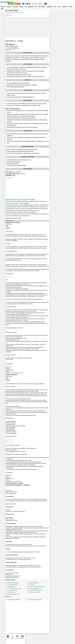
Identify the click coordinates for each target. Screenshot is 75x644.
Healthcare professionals (14, 594)
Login (2, 7)
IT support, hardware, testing (14, 588)
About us (25, 636)
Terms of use (37, 636)
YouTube (48, 636)
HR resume (32, 585)
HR (36, 5)
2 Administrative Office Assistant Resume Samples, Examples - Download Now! (27, 205)
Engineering (50, 5)
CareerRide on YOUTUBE (14, 600)
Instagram (53, 636)
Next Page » (9, 15)
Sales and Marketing (13, 585)
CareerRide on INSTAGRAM (36, 600)
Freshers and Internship (13, 583)
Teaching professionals (34, 592)
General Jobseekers (20, 13)
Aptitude (9, 5)
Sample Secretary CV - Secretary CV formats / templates (21, 212)
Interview (3, 5)
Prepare (38, 2)
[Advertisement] (27, 27)
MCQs (52, 11)
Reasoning (15, 5)
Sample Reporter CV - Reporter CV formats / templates (20, 200)
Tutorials (62, 11)
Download (66, 11)
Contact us (30, 636)
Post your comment (12, 218)
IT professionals (12, 587)
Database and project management (37, 587)
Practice (45, 2)
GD (26, 5)
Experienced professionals (35, 588)
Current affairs (41, 5)
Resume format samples (10, 13)
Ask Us (43, 636)
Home (20, 636)
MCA (55, 5)
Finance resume (12, 592)
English (21, 5)
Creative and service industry (36, 590)
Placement (31, 5)
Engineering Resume (34, 583)
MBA (59, 5)
